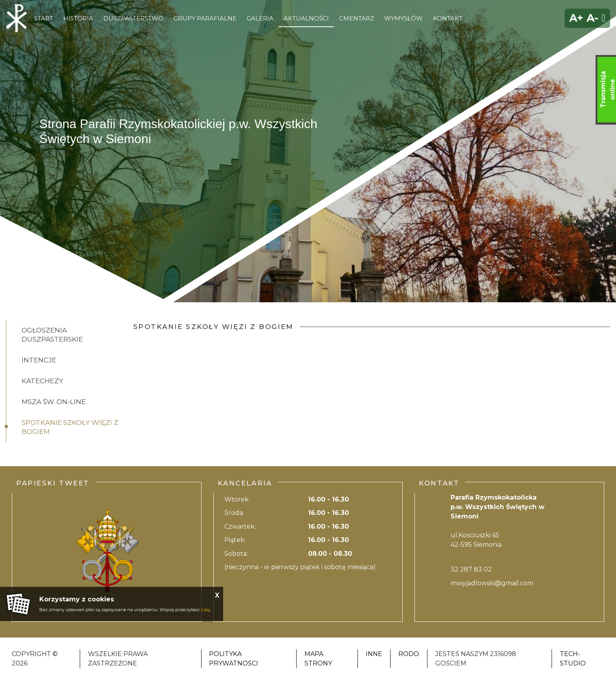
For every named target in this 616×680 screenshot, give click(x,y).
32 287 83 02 (471, 569)
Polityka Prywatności (234, 659)
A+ (576, 18)
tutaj (205, 610)
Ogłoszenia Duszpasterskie (52, 335)
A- (592, 18)
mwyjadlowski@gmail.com (492, 583)
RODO (409, 654)
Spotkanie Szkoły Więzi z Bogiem (70, 427)
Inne (374, 654)
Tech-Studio (573, 659)
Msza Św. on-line (54, 402)
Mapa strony (318, 659)
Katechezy (42, 381)
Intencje (39, 360)
